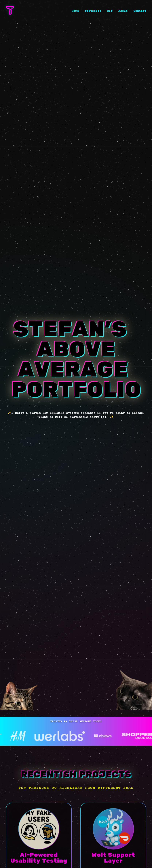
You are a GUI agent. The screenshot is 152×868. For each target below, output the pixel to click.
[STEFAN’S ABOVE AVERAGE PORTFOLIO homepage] (10, 14)
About (123, 11)
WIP (110, 11)
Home (75, 11)
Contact (140, 11)
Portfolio (93, 11)
